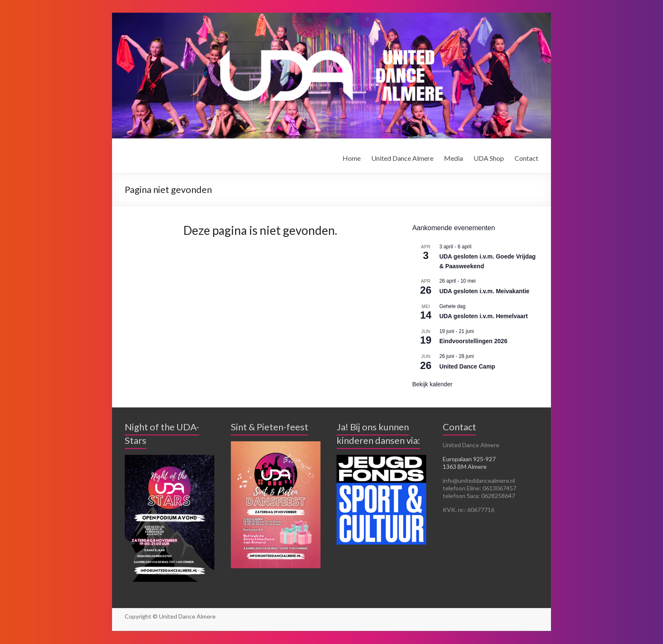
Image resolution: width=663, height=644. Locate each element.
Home (352, 158)
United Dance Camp (467, 366)
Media (453, 158)
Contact (526, 158)
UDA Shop (489, 158)
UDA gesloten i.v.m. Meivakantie (484, 291)
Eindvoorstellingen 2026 (473, 341)
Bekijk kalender (432, 384)
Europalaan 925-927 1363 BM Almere (469, 463)
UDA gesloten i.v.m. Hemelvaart (484, 316)
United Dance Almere (402, 158)
